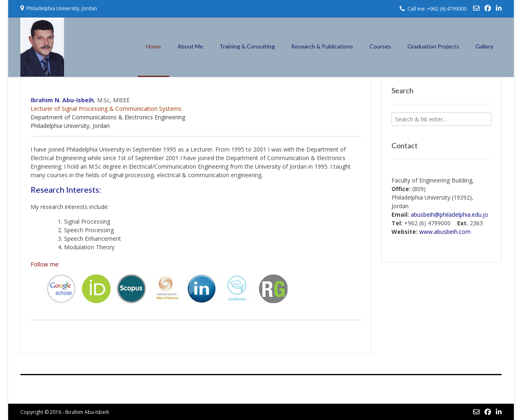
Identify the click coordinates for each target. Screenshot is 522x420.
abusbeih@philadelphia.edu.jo (449, 214)
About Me (190, 46)
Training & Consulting (247, 46)
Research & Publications (322, 46)
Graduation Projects (433, 46)
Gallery (484, 46)
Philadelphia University (60, 126)
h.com (445, 232)
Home (154, 46)
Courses (380, 46)
